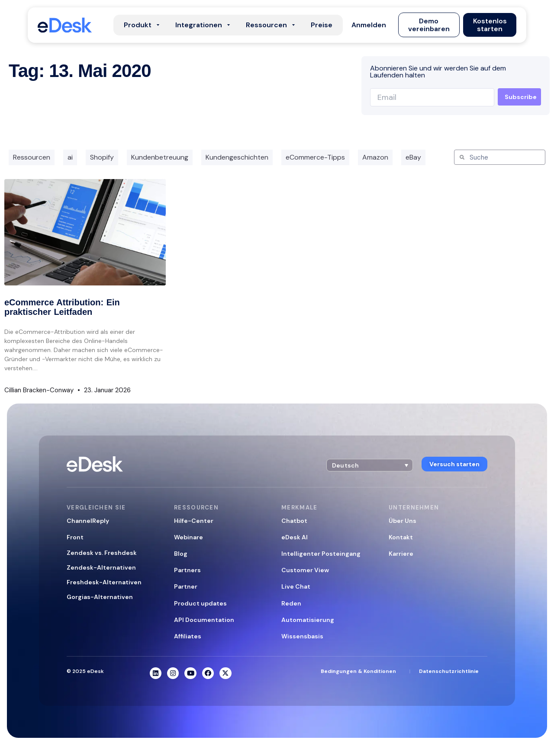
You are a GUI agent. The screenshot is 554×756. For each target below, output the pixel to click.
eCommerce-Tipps (315, 157)
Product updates (200, 603)
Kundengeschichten (237, 157)
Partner (186, 586)
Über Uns (403, 521)
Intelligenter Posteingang (321, 554)
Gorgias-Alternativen (100, 597)
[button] (369, 25)
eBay (413, 157)
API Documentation (204, 620)
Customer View (305, 570)
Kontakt (401, 537)
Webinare (188, 537)
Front (75, 537)
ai (70, 157)
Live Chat (296, 586)
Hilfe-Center (194, 521)
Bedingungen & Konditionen (358, 672)
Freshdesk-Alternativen (104, 582)
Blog (181, 554)
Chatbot (294, 521)
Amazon (375, 157)
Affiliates (188, 636)
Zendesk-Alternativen (101, 567)
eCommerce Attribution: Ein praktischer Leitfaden (62, 307)
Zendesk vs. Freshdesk (102, 553)
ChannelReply (88, 521)
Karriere (401, 554)
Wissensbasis (302, 636)
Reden (291, 603)
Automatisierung (308, 620)
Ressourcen (32, 157)
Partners (187, 570)
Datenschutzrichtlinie (449, 672)
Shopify (102, 157)
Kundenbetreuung (160, 157)
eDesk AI (295, 537)
